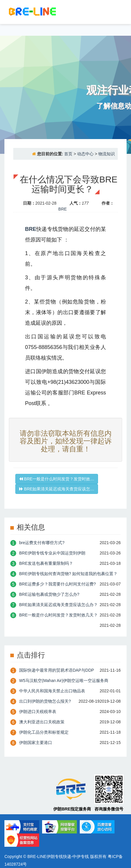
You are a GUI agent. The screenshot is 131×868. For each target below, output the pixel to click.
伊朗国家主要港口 (36, 743)
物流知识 (107, 154)
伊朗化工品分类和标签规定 (44, 732)
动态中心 (85, 154)
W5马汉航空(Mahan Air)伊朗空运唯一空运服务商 (64, 681)
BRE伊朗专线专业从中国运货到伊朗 (52, 553)
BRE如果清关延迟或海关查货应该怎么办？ (58, 605)
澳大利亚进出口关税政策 (42, 722)
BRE (63, 209)
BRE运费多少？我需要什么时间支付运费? (58, 584)
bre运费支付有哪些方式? (42, 543)
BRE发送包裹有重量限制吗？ (46, 563)
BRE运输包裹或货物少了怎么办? (49, 594)
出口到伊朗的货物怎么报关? (45, 701)
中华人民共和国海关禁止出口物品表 (52, 691)
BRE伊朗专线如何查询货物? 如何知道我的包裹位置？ (68, 574)
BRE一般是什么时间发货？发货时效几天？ (58, 615)
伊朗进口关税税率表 (38, 712)
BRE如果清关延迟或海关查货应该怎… (57, 489)
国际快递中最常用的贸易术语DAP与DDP (57, 670)
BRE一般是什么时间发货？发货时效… (57, 479)
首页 (68, 154)
